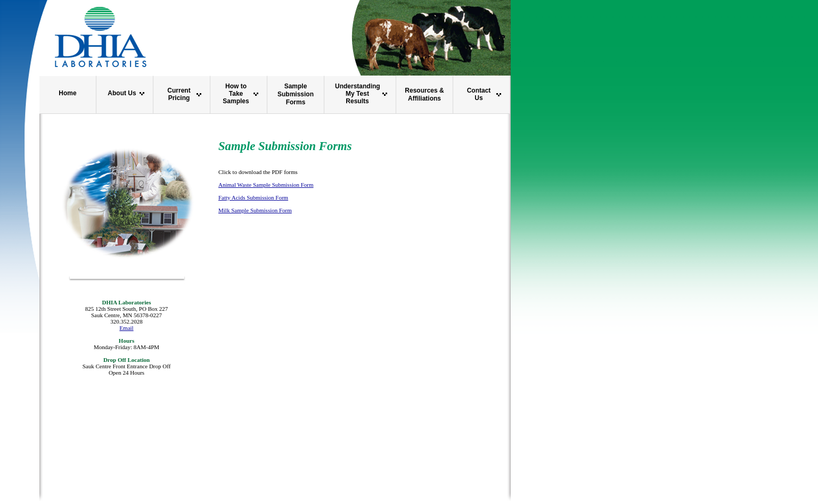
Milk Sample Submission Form (255, 210)
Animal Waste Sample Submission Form (266, 185)
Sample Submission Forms (296, 94)
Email (126, 328)
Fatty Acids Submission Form (253, 197)
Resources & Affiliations (424, 94)
